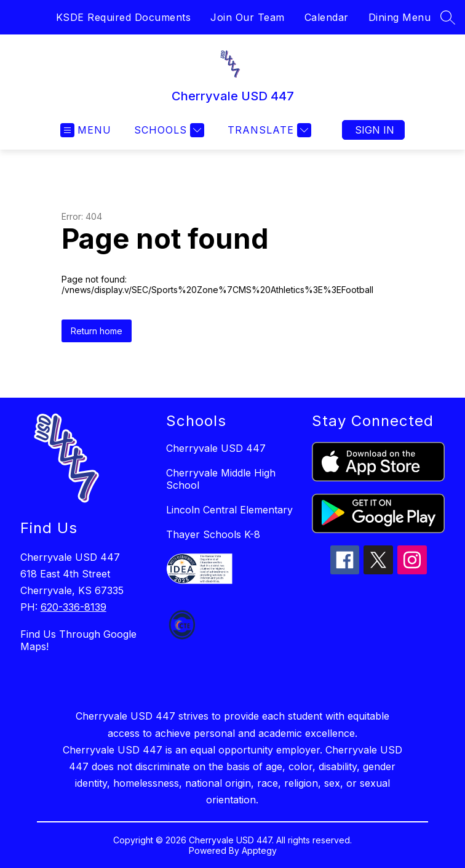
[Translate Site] (268, 130)
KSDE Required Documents (124, 17)
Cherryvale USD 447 (216, 448)
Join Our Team (248, 17)
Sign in (375, 130)
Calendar (327, 17)
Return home (97, 331)
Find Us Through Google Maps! (78, 640)
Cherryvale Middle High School (221, 479)
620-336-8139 (74, 607)
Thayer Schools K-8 (213, 534)
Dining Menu (400, 17)
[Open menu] (86, 130)
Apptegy (259, 850)
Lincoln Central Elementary (229, 510)
